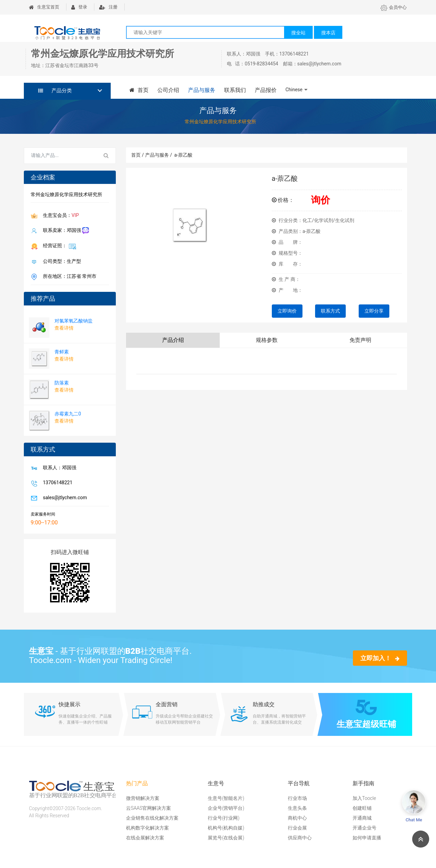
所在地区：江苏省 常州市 (68, 277)
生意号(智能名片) (226, 798)
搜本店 (328, 33)
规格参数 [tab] (267, 340)
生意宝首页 (44, 7)
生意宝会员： (60, 216)
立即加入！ (380, 658)
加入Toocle (364, 798)
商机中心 (297, 818)
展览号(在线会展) (226, 838)
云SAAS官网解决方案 (149, 808)
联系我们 (235, 90)
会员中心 (394, 7)
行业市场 (297, 798)
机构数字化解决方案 (147, 828)
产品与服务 (202, 90)
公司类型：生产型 (61, 262)
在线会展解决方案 (145, 838)
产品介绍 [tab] (173, 340)
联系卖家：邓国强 (65, 231)
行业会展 (297, 828)
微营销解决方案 (143, 798)
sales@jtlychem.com (64, 498)
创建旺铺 (362, 808)
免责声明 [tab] (360, 340)
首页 (139, 90)
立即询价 (287, 311)
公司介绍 (168, 90)
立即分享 (374, 311)
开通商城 (362, 818)
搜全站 (298, 33)
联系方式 (330, 311)
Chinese (294, 90)
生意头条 (297, 808)
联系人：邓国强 (58, 468)
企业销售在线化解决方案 (152, 818)
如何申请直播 (367, 838)
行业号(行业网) (224, 818)
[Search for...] (61, 156)
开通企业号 (364, 828)
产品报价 (266, 90)
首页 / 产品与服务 (152, 155)
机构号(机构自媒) (226, 828)
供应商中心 (300, 838)
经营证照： (58, 246)
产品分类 (55, 91)
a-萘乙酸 (183, 155)
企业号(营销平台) (226, 808)
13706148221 (56, 483)
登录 (79, 7)
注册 (108, 7)
